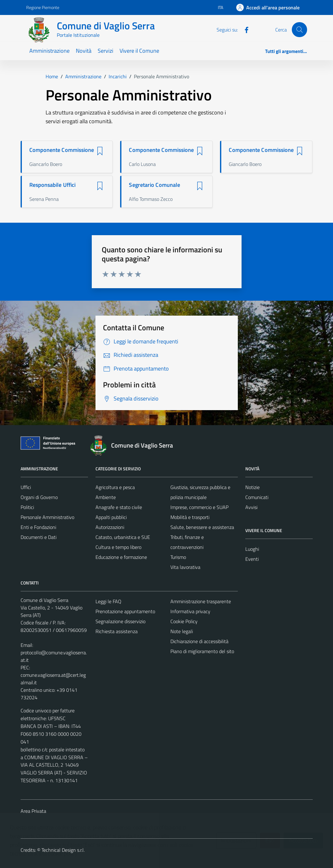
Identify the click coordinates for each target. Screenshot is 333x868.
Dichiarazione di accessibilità (199, 641)
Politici (27, 507)
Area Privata (33, 811)
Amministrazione (49, 51)
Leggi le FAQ (108, 601)
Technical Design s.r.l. (63, 850)
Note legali (182, 631)
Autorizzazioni (110, 527)
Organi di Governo (39, 497)
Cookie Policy (184, 621)
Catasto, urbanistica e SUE (123, 537)
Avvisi (251, 507)
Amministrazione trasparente (201, 601)
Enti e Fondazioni (38, 527)
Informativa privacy (190, 611)
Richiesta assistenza (117, 631)
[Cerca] (299, 30)
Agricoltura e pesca (115, 487)
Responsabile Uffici (53, 185)
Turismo (178, 557)
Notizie (252, 487)
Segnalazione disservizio (120, 621)
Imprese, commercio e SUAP (199, 507)
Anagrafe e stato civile (119, 507)
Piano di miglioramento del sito (202, 651)
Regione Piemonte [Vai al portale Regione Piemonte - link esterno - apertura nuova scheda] (43, 7)
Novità (84, 51)
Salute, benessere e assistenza (202, 527)
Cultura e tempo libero (118, 547)
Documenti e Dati (39, 537)
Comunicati (257, 497)
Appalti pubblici (111, 517)
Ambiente (106, 497)
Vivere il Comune (139, 51)
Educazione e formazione (121, 557)
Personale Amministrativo (47, 517)
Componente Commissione (62, 150)
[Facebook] (244, 29)
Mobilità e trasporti (190, 517)
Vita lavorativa (185, 567)
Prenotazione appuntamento (125, 611)
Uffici (26, 487)
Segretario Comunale (154, 185)
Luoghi (252, 549)
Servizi (105, 51)
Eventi (252, 559)
